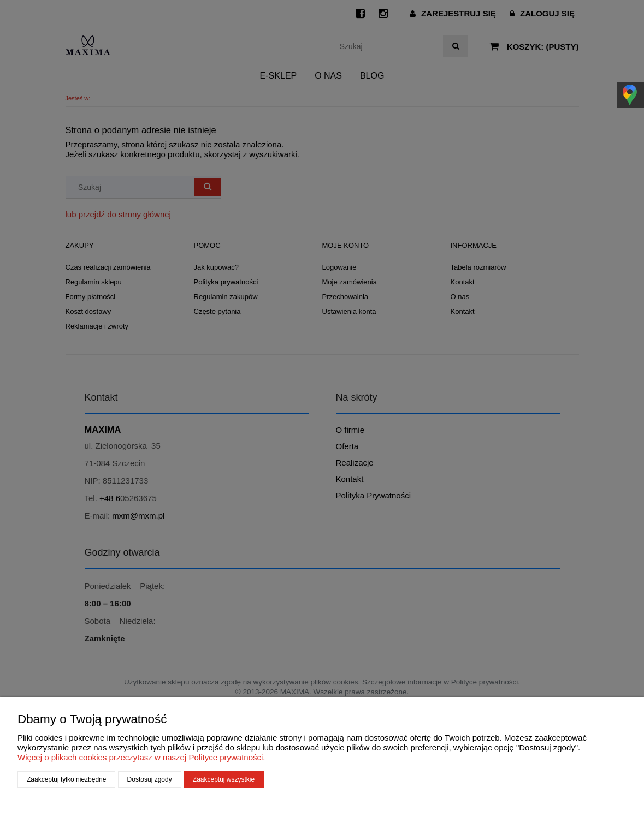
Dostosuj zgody (150, 779)
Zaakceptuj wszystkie (224, 779)
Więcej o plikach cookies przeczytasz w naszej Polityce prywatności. (141, 757)
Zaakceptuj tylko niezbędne (66, 779)
